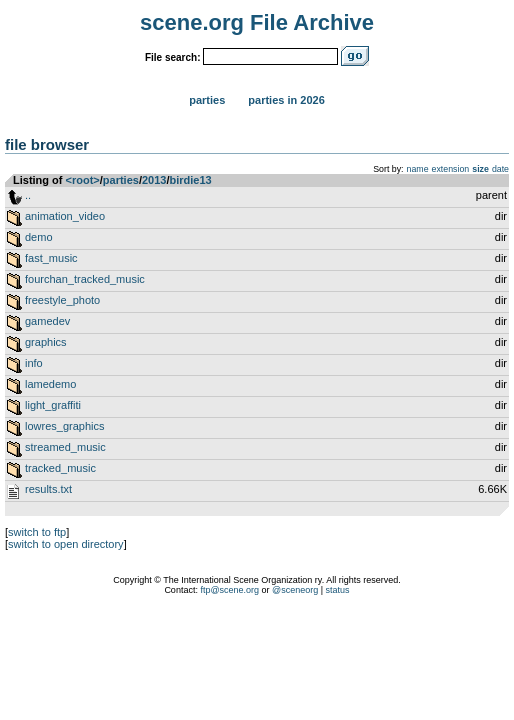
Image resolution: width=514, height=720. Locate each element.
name (418, 169)
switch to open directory (66, 544)
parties (121, 180)
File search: (173, 57)
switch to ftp (37, 532)
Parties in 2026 (286, 100)
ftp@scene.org (229, 590)
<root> (83, 180)
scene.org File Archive (257, 22)
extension (451, 169)
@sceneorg (295, 590)
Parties (207, 100)
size (480, 169)
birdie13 (191, 180)
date (500, 169)
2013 (154, 180)
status (338, 590)
